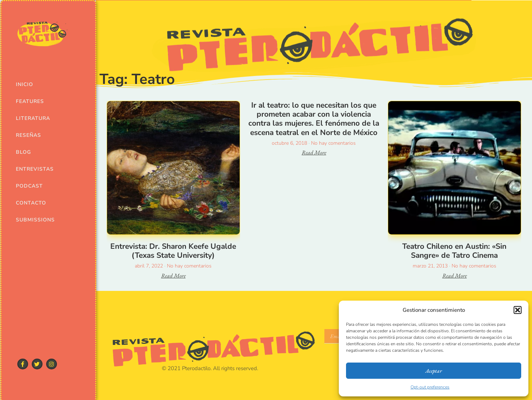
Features (30, 101)
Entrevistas (34, 169)
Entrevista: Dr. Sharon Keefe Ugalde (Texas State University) (173, 251)
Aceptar (434, 371)
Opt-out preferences (430, 387)
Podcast (29, 186)
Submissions (34, 220)
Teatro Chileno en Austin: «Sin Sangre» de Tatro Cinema (454, 251)
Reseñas (28, 135)
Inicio (25, 84)
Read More (173, 276)
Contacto (31, 203)
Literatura (33, 118)
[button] (518, 310)
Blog (23, 152)
